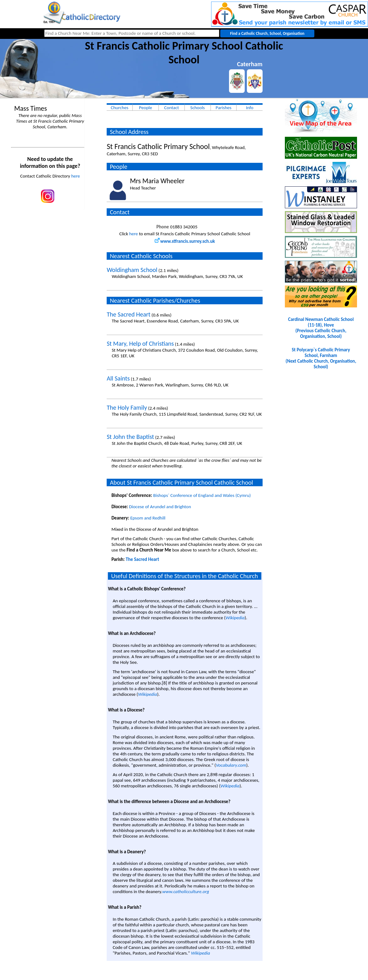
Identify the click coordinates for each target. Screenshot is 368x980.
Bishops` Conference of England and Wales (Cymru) (202, 495)
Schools (197, 108)
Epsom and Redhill (148, 518)
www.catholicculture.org (186, 892)
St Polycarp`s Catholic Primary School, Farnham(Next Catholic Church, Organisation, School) (321, 358)
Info (250, 108)
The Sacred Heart (128, 314)
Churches (120, 108)
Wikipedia (235, 618)
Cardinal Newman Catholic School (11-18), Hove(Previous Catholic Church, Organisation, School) (321, 328)
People (146, 108)
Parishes (223, 108)
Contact (171, 108)
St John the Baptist (130, 437)
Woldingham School (132, 270)
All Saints (118, 378)
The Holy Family (127, 407)
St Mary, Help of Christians (140, 344)
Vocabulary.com (231, 765)
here (76, 176)
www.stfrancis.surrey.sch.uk (185, 241)
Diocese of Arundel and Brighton (160, 507)
